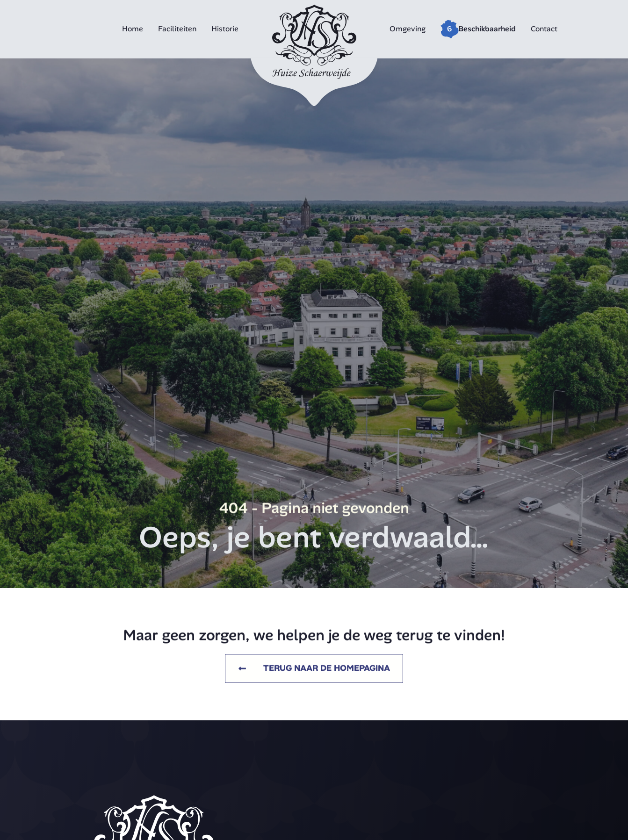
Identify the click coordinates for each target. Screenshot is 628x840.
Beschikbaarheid (487, 29)
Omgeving (408, 29)
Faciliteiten (177, 29)
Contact (544, 29)
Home (133, 29)
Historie (225, 29)
